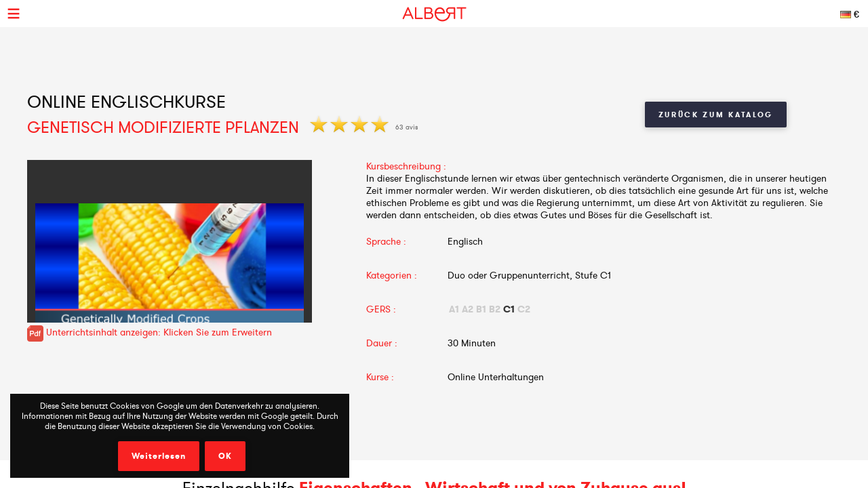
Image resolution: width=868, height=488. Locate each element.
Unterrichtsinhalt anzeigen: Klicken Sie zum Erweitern (150, 332)
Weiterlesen (159, 456)
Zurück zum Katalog (716, 115)
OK (225, 456)
